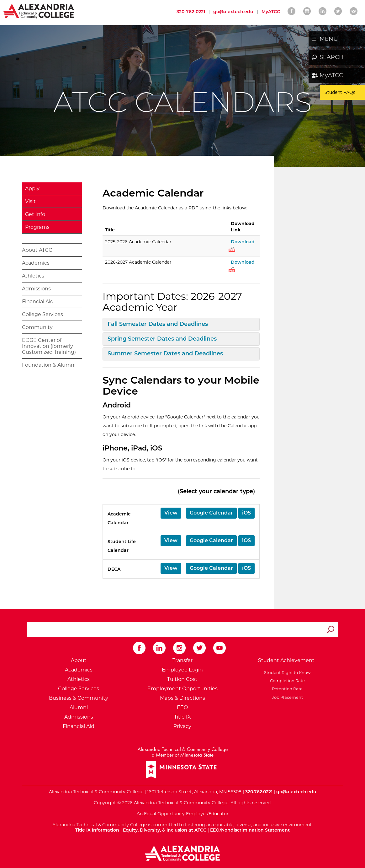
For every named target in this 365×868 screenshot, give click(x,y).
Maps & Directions (182, 698)
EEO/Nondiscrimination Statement (250, 830)
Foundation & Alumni (49, 365)
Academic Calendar (119, 518)
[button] (171, 513)
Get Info (35, 214)
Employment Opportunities (182, 689)
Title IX (182, 717)
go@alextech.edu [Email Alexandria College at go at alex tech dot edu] (233, 12)
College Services (42, 314)
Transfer (182, 660)
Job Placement (286, 697)
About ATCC (37, 250)
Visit (30, 201)
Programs (37, 227)
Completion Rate (286, 681)
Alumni (79, 707)
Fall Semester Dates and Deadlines (158, 324)
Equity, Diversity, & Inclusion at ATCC (165, 830)
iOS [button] (246, 513)
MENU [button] (329, 39)
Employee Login (182, 670)
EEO (182, 707)
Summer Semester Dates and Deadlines (165, 353)
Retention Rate (286, 689)
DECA (114, 569)
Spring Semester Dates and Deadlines (162, 339)
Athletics (33, 276)
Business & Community (79, 698)
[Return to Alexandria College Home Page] (39, 11)
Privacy (182, 726)
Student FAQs (340, 92)
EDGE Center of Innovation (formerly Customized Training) (49, 346)
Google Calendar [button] (211, 513)
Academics (36, 263)
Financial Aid (38, 302)
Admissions (36, 289)
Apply (32, 189)
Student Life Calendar (122, 546)
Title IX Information (97, 830)
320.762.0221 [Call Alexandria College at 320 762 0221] (259, 792)
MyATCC (331, 75)
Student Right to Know (286, 672)
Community (37, 327)
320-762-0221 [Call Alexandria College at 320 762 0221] (191, 12)
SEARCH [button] (332, 57)
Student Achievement (286, 660)
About (79, 660)
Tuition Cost (182, 679)
